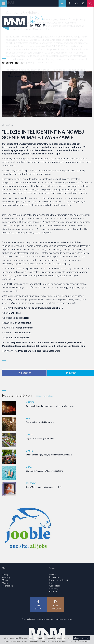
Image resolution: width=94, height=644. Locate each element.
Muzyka (30, 402)
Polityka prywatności (58, 580)
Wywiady (8, 63)
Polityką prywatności (63, 638)
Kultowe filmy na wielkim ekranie (40, 422)
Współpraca (55, 586)
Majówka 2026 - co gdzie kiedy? (40, 439)
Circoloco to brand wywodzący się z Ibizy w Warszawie (50, 406)
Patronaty (54, 589)
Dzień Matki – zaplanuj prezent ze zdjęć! (44, 487)
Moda (29, 467)
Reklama (53, 591)
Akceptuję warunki (81, 638)
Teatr (19, 63)
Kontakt (53, 583)
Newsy (5, 575)
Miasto (29, 435)
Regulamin (54, 577)
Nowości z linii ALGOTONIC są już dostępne (44, 471)
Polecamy (31, 483)
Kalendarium (8, 586)
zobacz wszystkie (45, 396)
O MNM (53, 575)
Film (28, 419)
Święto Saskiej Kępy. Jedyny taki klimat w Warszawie (49, 455)
